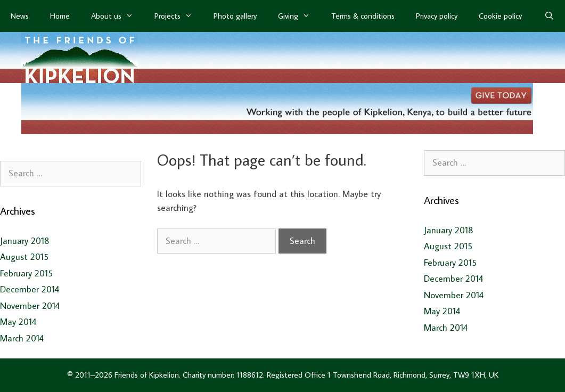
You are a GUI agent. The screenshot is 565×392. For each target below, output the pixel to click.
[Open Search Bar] (549, 16)
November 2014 (30, 306)
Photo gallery (235, 16)
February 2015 (26, 273)
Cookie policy (500, 16)
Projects (179, 16)
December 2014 (30, 289)
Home (60, 16)
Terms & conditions (363, 16)
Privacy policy (437, 16)
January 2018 (25, 241)
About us (117, 16)
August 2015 (24, 257)
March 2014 (22, 338)
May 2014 (18, 322)
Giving (299, 16)
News (20, 16)
